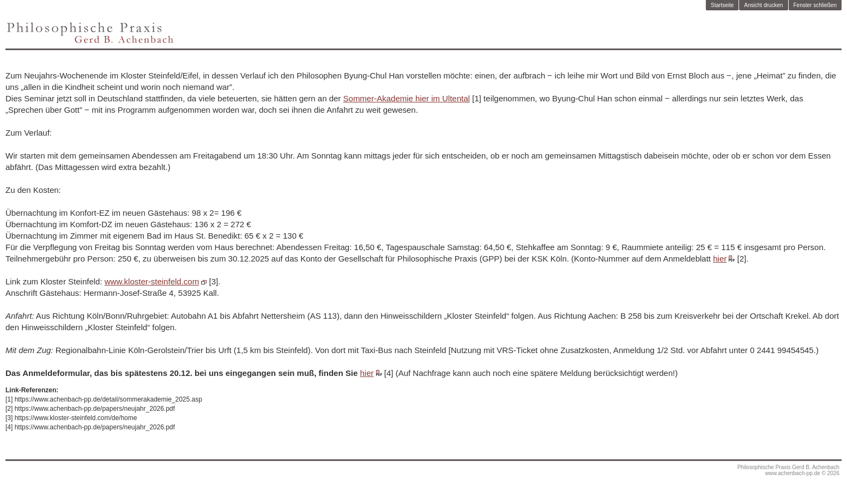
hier (720, 259)
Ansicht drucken (763, 5)
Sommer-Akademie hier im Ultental (407, 98)
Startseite (722, 5)
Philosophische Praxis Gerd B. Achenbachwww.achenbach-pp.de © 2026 (788, 470)
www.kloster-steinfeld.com (152, 281)
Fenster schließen (815, 5)
